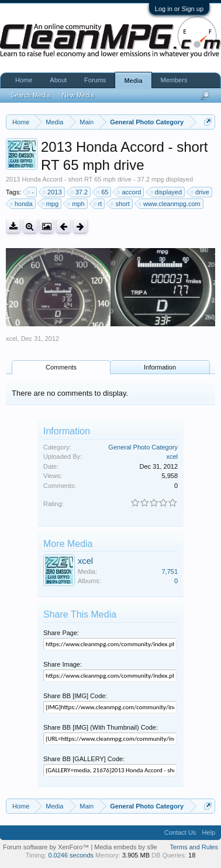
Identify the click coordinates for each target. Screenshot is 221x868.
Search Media (30, 95)
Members (174, 80)
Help (208, 832)
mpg (51, 204)
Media (133, 81)
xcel (12, 339)
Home (24, 80)
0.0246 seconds (71, 855)
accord (130, 192)
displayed (167, 192)
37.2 (80, 192)
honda (22, 204)
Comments (61, 367)
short (120, 204)
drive (201, 192)
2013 (53, 192)
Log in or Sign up (179, 9)
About (58, 80)
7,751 (170, 571)
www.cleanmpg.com (170, 204)
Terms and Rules (194, 847)
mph (76, 204)
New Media (78, 95)
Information (160, 367)
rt (99, 204)
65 (103, 192)
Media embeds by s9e (126, 847)
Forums (95, 80)
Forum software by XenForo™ (47, 847)
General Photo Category (143, 447)
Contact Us (180, 832)
